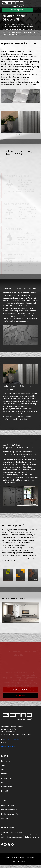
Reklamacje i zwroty (10, 814)
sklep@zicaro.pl (8, 746)
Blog (3, 782)
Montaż (4, 774)
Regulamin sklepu (9, 805)
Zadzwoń (21, 696)
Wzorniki (5, 818)
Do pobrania (7, 787)
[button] (17, 135)
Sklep (4, 765)
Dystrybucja (6, 778)
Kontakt (5, 791)
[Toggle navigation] (36, 10)
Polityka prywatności (21, 862)
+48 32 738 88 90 (11, 740)
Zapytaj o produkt (18, 10)
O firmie (5, 770)
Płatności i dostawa (9, 810)
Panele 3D (6, 761)
